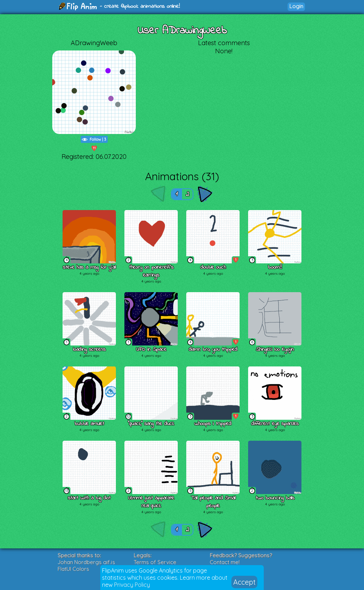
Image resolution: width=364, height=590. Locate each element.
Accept (244, 582)
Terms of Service (155, 562)
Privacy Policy (132, 585)
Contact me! (225, 562)
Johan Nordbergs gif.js (86, 562)
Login (296, 6)
